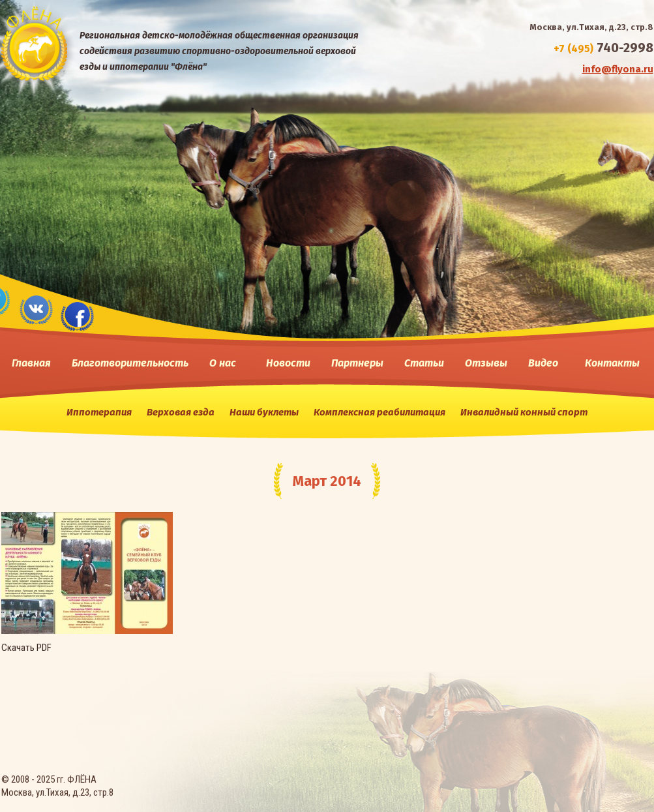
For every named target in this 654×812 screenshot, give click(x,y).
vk (36, 309)
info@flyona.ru (618, 69)
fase (78, 315)
